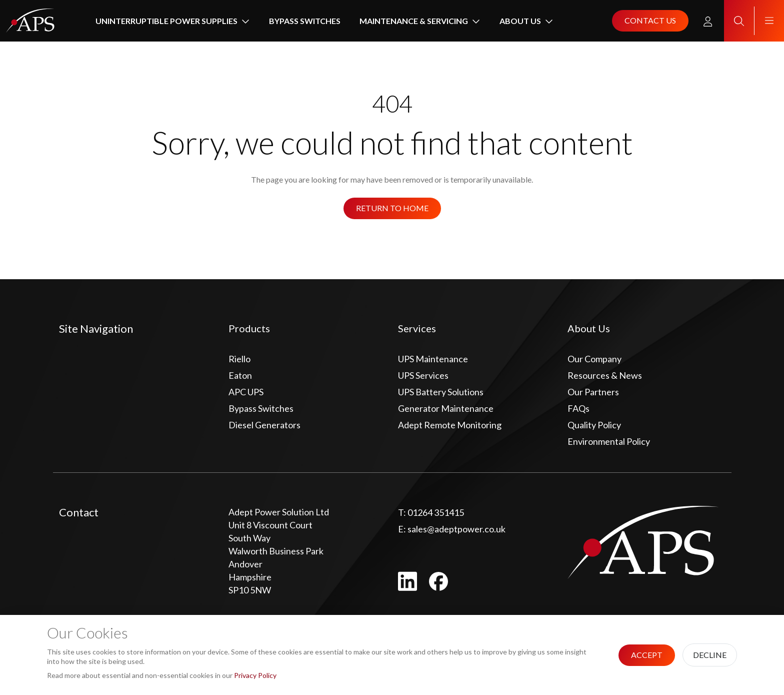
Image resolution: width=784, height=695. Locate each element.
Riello (239, 359)
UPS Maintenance (433, 359)
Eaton (240, 375)
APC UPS (246, 392)
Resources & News (605, 375)
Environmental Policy (609, 441)
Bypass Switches (305, 21)
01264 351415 (431, 512)
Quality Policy (594, 425)
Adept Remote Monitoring (450, 425)
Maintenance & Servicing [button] (414, 21)
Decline (710, 655)
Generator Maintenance (446, 408)
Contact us (650, 20)
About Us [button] (520, 21)
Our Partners (593, 392)
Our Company (594, 359)
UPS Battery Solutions (441, 392)
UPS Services (423, 375)
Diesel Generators (264, 425)
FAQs (578, 408)
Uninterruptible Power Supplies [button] (166, 21)
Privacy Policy (255, 675)
